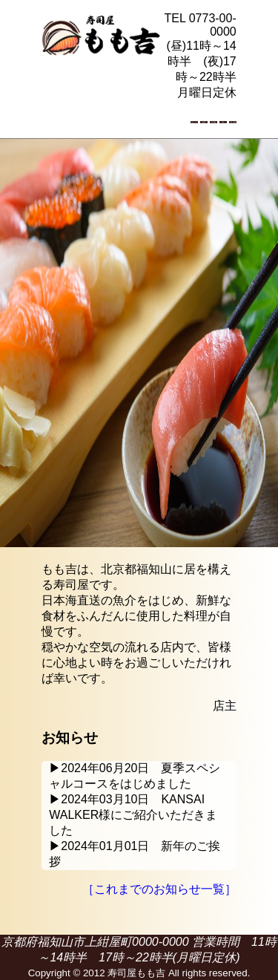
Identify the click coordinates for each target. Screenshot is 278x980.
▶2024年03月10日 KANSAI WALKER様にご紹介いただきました (133, 815)
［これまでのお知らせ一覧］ (159, 889)
